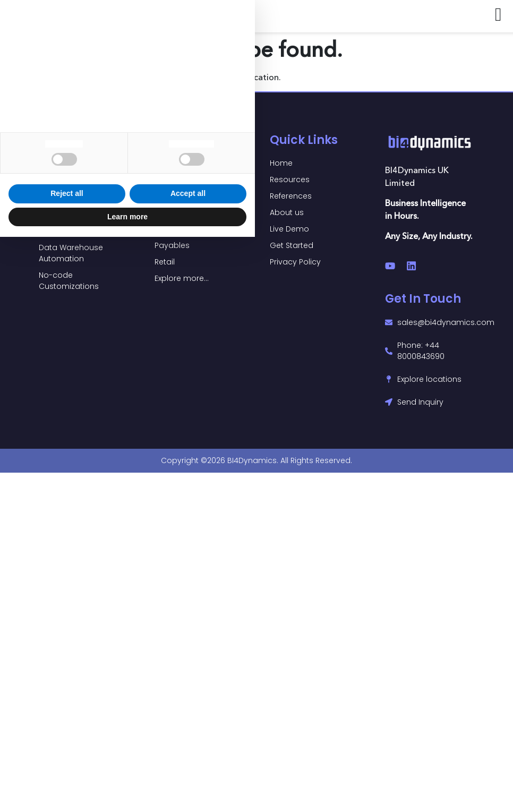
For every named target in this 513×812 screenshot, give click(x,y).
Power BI (181, 140)
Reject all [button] (67, 768)
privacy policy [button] (43, 620)
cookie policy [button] (81, 641)
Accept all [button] (188, 768)
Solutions (67, 140)
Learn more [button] (127, 791)
